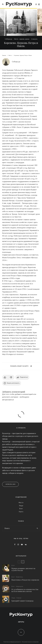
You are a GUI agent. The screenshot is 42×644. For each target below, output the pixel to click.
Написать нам (10, 484)
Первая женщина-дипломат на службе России (23, 569)
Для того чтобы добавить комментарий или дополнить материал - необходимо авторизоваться (19, 397)
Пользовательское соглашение (30, 642)
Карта (21, 512)
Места (16, 39)
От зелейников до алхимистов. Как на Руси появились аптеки (25, 591)
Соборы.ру (8, 39)
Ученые (19, 599)
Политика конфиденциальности (12, 642)
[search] (37, 528)
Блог (21, 509)
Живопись (19, 577)
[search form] (19, 528)
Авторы (21, 622)
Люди (21, 506)
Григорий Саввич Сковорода (22, 602)
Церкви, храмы (24, 39)
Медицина (19, 587)
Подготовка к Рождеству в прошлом (25, 580)
